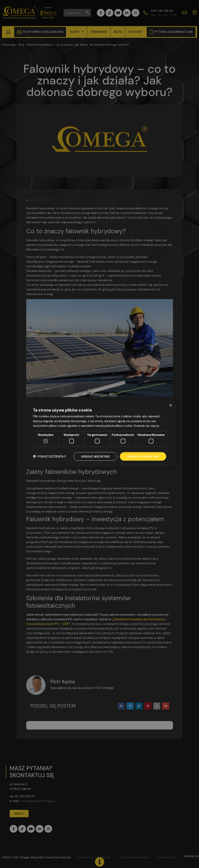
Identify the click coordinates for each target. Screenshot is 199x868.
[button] (50, 456)
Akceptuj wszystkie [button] (143, 456)
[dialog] (100, 434)
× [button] (171, 405)
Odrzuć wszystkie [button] (95, 456)
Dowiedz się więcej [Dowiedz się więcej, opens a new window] (146, 426)
